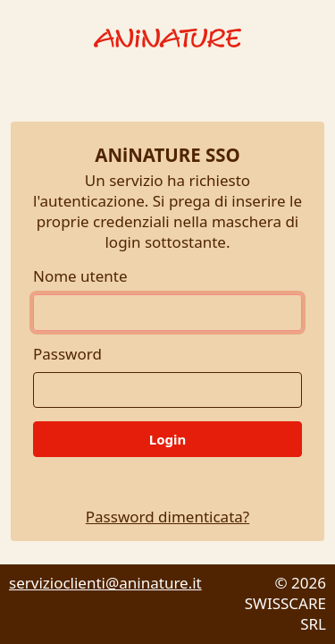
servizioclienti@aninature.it (105, 583)
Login (167, 439)
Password (67, 354)
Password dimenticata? (167, 517)
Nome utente (80, 276)
